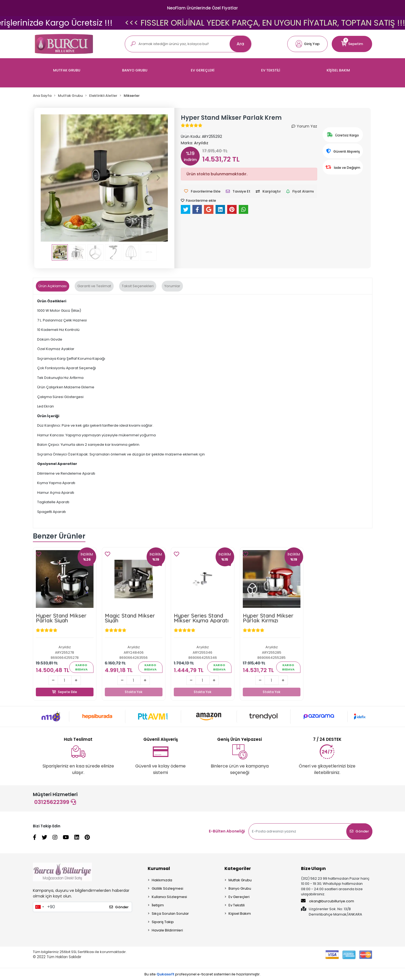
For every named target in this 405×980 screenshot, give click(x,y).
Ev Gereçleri (239, 897)
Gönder (359, 831)
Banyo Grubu (240, 888)
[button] (307, 44)
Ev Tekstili (237, 905)
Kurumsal (159, 868)
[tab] (53, 286)
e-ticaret (205, 974)
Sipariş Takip (163, 922)
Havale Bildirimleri (167, 930)
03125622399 (55, 802)
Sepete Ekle (65, 686)
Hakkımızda (162, 880)
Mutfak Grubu (240, 880)
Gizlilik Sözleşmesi (167, 888)
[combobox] (39, 907)
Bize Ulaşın (313, 868)
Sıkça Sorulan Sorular (170, 914)
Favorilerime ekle (198, 201)
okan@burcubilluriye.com (328, 901)
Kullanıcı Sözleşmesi (169, 897)
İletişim (158, 905)
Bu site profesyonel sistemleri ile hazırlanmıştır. (202, 974)
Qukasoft (165, 974)
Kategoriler (238, 868)
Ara (240, 44)
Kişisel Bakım (240, 914)
